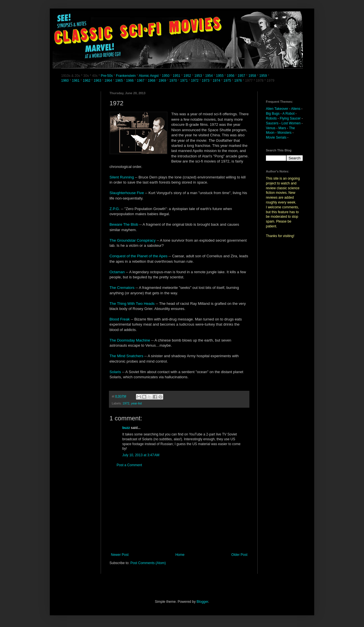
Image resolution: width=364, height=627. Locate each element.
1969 (163, 81)
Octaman (118, 272)
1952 (187, 76)
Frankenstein (126, 76)
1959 (264, 76)
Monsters (285, 133)
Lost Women (291, 123)
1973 (206, 81)
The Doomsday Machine (130, 340)
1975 (227, 81)
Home (180, 555)
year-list (136, 403)
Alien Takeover (277, 109)
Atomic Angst (149, 76)
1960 (65, 81)
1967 (141, 81)
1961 (76, 81)
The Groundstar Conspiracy (133, 240)
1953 (198, 76)
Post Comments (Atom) (148, 563)
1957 (242, 76)
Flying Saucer (290, 118)
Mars (282, 128)
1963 (98, 81)
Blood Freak (120, 319)
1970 (173, 81)
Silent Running (122, 177)
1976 (238, 81)
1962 (87, 81)
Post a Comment (129, 465)
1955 (220, 76)
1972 (195, 81)
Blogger (202, 602)
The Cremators (122, 288)
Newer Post (120, 555)
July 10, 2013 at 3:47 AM (141, 455)
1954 (209, 76)
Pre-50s (107, 76)
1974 (217, 81)
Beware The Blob (124, 224)
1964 (109, 81)
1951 (176, 76)
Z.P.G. (115, 209)
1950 (166, 76)
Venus (271, 128)
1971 (185, 81)
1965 (119, 81)
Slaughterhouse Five (127, 193)
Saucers (272, 123)
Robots (271, 118)
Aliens (296, 109)
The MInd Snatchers (127, 356)
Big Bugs (273, 114)
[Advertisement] (179, 510)
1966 (130, 81)
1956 (231, 76)
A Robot (288, 114)
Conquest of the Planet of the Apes (138, 256)
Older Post (239, 555)
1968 (152, 81)
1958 (252, 76)
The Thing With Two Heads (133, 304)
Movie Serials (276, 137)
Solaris (116, 372)
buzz (126, 428)
